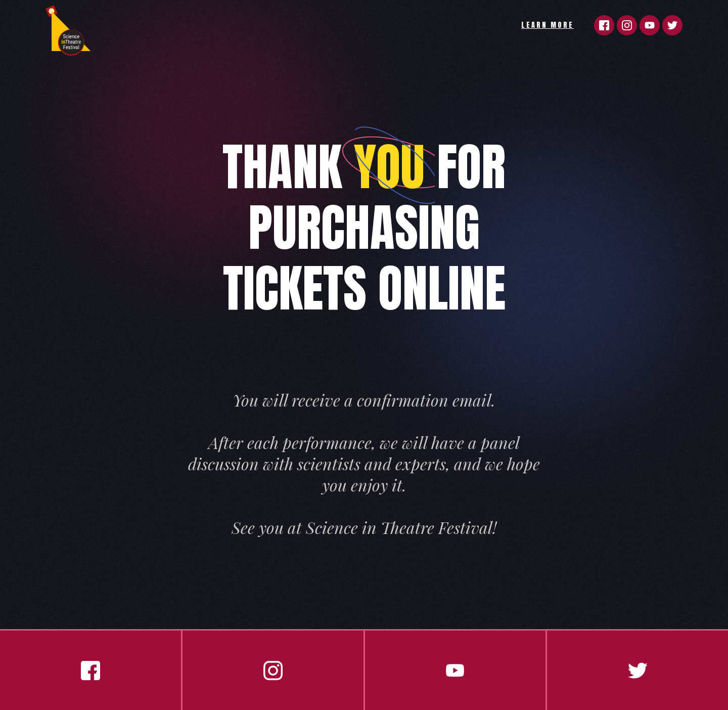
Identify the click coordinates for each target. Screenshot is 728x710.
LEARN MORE (548, 25)
